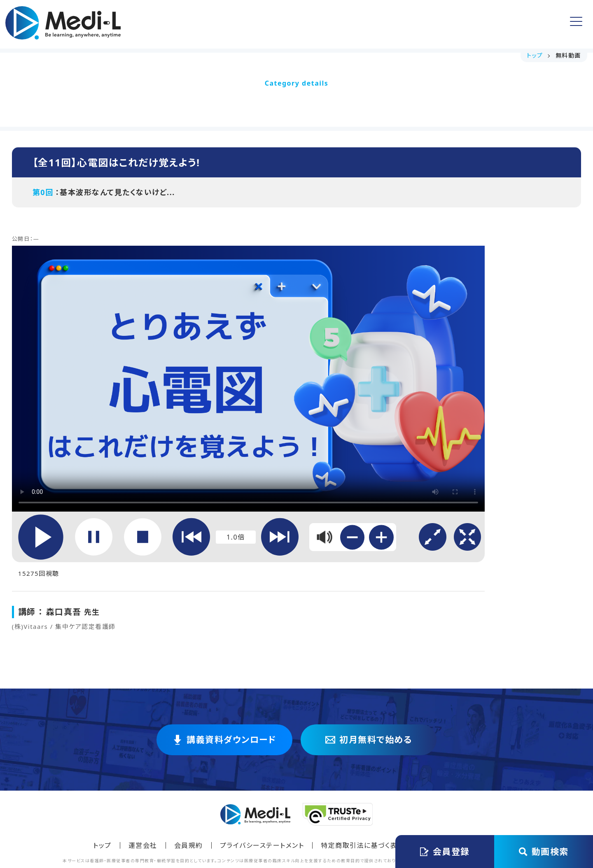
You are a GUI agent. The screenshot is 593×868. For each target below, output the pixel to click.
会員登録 (477, 24)
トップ (164, 24)
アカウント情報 (404, 24)
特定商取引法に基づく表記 (363, 781)
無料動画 (291, 24)
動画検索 (544, 852)
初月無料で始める (369, 676)
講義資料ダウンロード (225, 24)
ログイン (542, 24)
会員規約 (189, 781)
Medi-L (311, 828)
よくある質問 (343, 24)
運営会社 (143, 781)
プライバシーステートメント (262, 781)
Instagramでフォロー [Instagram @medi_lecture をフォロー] (461, 781)
